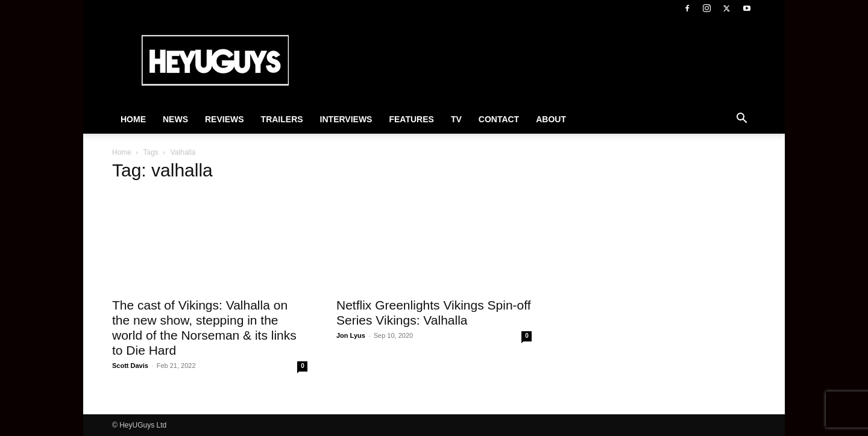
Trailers (282, 119)
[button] (741, 120)
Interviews (346, 119)
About (551, 119)
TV (456, 119)
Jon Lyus (351, 335)
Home (133, 119)
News (175, 119)
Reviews (225, 119)
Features (411, 119)
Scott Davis (130, 366)
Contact (499, 119)
